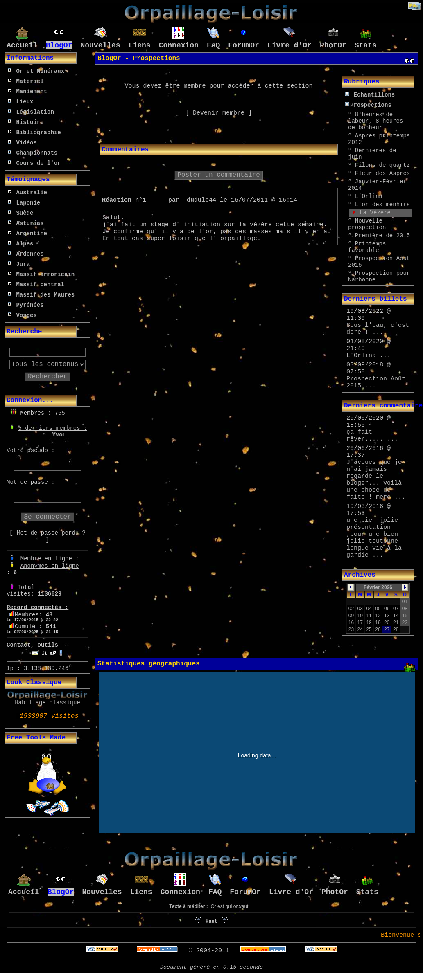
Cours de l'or (34, 163)
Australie (27, 193)
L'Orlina (369, 196)
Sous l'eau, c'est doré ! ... (378, 329)
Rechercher (48, 377)
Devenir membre (219, 113)
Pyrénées (26, 305)
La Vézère (375, 213)
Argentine (27, 234)
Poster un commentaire (219, 175)
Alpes (20, 244)
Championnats (33, 153)
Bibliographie (34, 133)
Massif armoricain (41, 274)
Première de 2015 (382, 236)
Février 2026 (378, 587)
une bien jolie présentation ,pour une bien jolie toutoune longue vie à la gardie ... (374, 538)
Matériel (26, 81)
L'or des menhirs (382, 205)
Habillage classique (48, 703)
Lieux (20, 102)
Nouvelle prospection (367, 224)
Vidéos (22, 143)
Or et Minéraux (36, 71)
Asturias (26, 223)
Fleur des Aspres (382, 173)
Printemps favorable (367, 247)
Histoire (26, 122)
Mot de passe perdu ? (51, 533)
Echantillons (370, 95)
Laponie (24, 203)
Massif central (36, 285)
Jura (19, 264)
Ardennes (26, 254)
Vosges (22, 315)
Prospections (368, 105)
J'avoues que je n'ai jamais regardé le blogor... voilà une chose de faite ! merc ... (376, 480)
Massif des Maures (41, 295)
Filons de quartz (382, 165)
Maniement (27, 92)
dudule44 (201, 200)
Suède (20, 213)
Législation (31, 112)
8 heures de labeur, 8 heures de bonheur (375, 121)
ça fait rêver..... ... (372, 436)
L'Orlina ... (369, 356)
